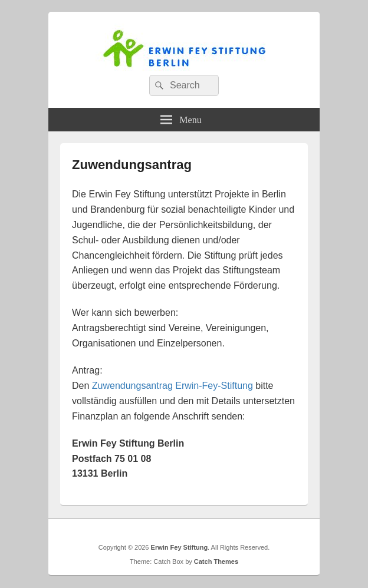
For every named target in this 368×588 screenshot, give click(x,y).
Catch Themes (216, 561)
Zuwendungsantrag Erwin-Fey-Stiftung (172, 386)
